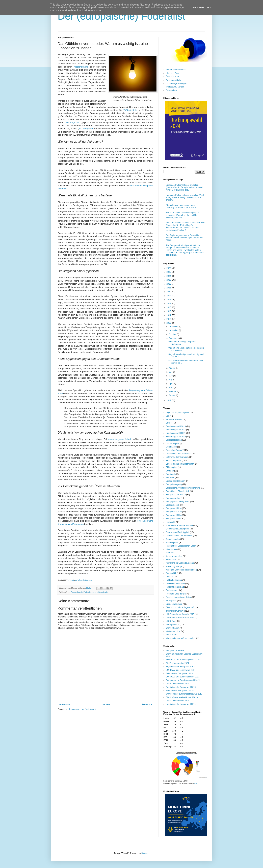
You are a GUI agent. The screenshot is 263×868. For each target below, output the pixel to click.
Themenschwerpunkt (175, 611)
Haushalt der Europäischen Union (181, 546)
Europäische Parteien (176, 650)
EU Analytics (172, 467)
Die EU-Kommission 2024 (177, 663)
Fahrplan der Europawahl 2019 (180, 691)
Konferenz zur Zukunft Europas (180, 563)
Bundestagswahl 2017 (176, 430)
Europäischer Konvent (176, 495)
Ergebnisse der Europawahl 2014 (181, 704)
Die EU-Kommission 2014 (177, 701)
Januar (172, 395)
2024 (169, 276)
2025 (169, 272)
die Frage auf (73, 122)
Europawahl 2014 (174, 508)
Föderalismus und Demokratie (96, 592)
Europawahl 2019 (174, 512)
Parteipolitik (171, 573)
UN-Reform (171, 621)
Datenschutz (172, 90)
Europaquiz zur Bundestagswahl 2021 (183, 680)
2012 (169, 323)
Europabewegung (174, 484)
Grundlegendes (173, 539)
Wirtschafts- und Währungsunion (180, 638)
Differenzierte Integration (177, 457)
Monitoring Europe (174, 566)
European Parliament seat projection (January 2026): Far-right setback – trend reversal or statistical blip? (184, 187)
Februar (173, 392)
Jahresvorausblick (174, 556)
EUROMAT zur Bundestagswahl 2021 (183, 677)
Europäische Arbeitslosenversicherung (183, 488)
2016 (169, 307)
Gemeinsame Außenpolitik (178, 529)
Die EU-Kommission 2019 (177, 684)
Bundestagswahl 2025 (176, 437)
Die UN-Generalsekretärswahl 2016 (182, 697)
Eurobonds (171, 474)
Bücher (169, 423)
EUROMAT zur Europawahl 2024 (181, 670)
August (172, 368)
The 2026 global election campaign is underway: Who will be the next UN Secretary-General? (182, 215)
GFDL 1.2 (71, 580)
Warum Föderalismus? (176, 70)
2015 (169, 311)
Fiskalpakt (170, 522)
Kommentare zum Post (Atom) (82, 709)
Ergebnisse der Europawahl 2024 (181, 667)
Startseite (106, 704)
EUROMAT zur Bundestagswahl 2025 (183, 660)
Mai (171, 380)
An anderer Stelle (174, 80)
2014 (169, 315)
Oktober (173, 334)
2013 (169, 319)
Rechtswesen (172, 590)
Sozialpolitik (171, 601)
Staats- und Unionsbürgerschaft (180, 607)
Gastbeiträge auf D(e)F (176, 83)
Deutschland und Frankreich (178, 454)
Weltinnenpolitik (173, 631)
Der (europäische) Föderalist (121, 16)
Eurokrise (170, 477)
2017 (169, 304)
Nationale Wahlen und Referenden (181, 570)
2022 (169, 284)
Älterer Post (147, 704)
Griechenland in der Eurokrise (179, 536)
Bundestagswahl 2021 (176, 433)
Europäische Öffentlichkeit (178, 491)
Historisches (171, 549)
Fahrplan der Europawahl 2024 (180, 673)
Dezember (174, 326)
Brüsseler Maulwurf (175, 420)
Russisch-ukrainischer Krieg (178, 597)
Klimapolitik (171, 560)
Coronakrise (171, 447)
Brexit (168, 416)
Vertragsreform (173, 624)
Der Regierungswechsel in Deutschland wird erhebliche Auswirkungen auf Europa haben (184, 238)
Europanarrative (173, 498)
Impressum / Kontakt (175, 87)
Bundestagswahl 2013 (176, 426)
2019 (169, 296)
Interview (170, 553)
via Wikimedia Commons (83, 580)
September (174, 338)
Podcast (169, 577)
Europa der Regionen (175, 481)
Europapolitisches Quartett (178, 501)
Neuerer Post (64, 704)
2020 (169, 292)
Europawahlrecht (173, 519)
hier (195, 784)
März (171, 387)
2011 (169, 400)
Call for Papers (173, 443)
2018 (169, 300)
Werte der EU (172, 635)
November (174, 330)
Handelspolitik (172, 543)
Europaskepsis (77, 592)
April (171, 384)
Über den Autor (173, 77)
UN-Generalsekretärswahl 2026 (180, 618)
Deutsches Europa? (175, 450)
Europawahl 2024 (174, 515)
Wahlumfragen (172, 628)
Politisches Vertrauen (175, 584)
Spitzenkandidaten (174, 604)
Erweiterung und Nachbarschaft (180, 464)
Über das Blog (172, 73)
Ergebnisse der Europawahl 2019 (181, 687)
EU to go (170, 471)
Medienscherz (81, 67)
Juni (171, 376)
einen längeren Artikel (120, 439)
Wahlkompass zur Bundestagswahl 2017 (184, 694)
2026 (169, 268)
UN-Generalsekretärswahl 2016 (180, 614)
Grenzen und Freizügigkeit (178, 532)
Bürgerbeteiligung (174, 440)
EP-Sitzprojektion (174, 461)
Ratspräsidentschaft (175, 587)
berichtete (130, 110)
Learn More (198, 8)
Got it (210, 8)
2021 (169, 288)
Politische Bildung (174, 580)
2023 (169, 280)
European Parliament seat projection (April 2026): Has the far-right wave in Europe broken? (185, 198)
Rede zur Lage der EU (176, 594)
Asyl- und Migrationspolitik (178, 413)
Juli (171, 372)
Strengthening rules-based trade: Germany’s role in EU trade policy (181, 206)
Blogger (145, 853)
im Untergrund (86, 129)
